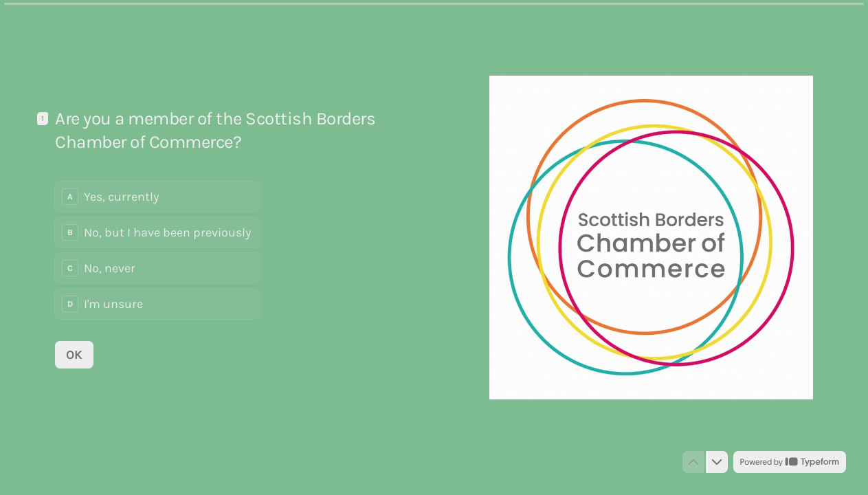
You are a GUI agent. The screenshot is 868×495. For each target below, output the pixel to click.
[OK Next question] (74, 354)
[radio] (158, 197)
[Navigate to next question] (717, 462)
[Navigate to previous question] (693, 462)
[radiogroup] (158, 250)
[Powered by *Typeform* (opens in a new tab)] (790, 462)
